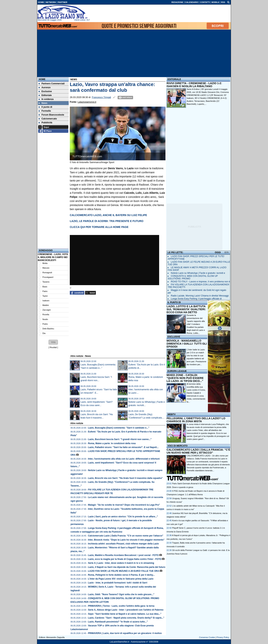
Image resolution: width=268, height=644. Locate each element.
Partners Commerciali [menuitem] (52, 84)
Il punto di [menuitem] (45, 107)
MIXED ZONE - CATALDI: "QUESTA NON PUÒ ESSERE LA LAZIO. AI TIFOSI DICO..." (185, 378)
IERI (227, 252)
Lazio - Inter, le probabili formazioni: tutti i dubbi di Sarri (118, 583)
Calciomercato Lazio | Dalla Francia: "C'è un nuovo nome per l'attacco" (126, 536)
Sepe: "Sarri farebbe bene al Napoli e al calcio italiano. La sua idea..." (125, 614)
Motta (45, 263)
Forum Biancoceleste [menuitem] (51, 115)
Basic (45, 287)
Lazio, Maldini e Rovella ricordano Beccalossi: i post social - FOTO (123, 555)
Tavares (46, 282)
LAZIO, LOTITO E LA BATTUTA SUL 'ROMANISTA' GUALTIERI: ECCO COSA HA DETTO (186, 309)
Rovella (46, 314)
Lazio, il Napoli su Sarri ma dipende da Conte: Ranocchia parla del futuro (127, 567)
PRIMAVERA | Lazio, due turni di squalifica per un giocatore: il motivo (125, 633)
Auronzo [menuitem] (45, 87)
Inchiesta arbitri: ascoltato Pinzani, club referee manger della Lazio (123, 544)
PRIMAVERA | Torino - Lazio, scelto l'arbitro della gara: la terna (121, 606)
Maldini (46, 305)
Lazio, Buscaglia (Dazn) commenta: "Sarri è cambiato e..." (119, 428)
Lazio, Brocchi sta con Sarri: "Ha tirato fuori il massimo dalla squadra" (125, 478)
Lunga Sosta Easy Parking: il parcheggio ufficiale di (196, 299)
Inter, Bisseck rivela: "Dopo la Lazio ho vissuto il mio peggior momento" (126, 540)
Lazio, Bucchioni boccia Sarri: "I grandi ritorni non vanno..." (120, 439)
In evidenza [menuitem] (46, 99)
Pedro (45, 324)
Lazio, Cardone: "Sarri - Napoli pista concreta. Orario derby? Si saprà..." (126, 618)
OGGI (218, 252)
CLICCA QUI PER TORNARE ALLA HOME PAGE (99, 227)
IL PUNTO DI (174, 302)
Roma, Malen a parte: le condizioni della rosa (112, 443)
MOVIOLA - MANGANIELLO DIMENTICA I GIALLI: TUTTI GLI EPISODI (187, 344)
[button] (53, 342)
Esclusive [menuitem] (45, 91)
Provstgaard (48, 277)
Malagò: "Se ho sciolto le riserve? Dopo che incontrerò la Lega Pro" (124, 505)
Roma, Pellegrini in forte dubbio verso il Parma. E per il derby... (121, 575)
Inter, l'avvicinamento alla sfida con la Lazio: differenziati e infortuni (124, 459)
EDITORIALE (174, 79)
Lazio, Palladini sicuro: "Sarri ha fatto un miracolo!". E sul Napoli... (123, 447)
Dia (44, 333)
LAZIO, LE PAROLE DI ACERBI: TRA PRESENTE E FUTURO (107, 221)
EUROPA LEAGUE (177, 371)
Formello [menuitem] (45, 111)
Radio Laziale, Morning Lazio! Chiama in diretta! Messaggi (200, 296)
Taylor (45, 296)
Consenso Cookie (207, 637)
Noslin (45, 319)
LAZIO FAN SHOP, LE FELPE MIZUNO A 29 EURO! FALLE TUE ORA (124, 571)
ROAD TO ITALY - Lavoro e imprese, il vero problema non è (200, 282)
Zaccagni (47, 310)
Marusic (46, 268)
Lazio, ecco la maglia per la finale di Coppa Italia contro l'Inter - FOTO (125, 559)
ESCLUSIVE (174, 337)
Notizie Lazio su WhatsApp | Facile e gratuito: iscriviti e (198, 273)
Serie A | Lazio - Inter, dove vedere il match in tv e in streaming (121, 563)
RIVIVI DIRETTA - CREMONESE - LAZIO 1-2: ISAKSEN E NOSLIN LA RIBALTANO (194, 85)
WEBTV (172, 414)
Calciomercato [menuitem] (48, 119)
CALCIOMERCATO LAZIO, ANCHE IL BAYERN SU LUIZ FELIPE (108, 215)
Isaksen (46, 301)
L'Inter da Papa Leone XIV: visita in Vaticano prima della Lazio (121, 579)
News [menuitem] (43, 103)
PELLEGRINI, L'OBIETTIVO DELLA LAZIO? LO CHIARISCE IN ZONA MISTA (196, 420)
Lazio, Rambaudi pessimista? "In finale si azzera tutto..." (118, 622)
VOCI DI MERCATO (178, 446)
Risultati (53, 347)
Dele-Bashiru (48, 329)
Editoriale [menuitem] (45, 95)
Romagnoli (47, 272)
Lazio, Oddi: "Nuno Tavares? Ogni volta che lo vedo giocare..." (121, 594)
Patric (45, 291)
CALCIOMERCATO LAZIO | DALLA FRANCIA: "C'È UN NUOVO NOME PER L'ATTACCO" (198, 451)
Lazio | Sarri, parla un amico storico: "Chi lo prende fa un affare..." (123, 517)
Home (42, 79)
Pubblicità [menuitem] (45, 123)
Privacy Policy (223, 637)
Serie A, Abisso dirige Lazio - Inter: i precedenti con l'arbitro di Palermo (126, 610)
